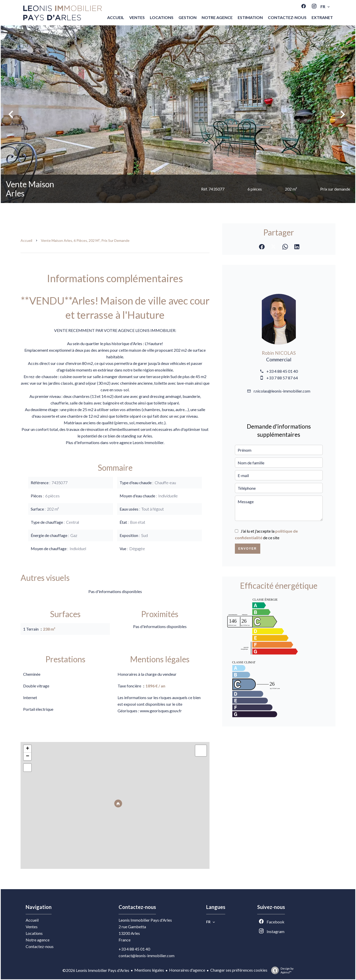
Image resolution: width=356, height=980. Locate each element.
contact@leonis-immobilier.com (147, 956)
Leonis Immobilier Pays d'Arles (145, 920)
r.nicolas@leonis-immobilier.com (282, 391)
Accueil (26, 240)
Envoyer (247, 549)
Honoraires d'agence (187, 970)
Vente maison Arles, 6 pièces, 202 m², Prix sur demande (85, 240)
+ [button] (28, 749)
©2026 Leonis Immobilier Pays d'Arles (96, 970)
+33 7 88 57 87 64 (282, 378)
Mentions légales (149, 970)
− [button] (28, 756)
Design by (281, 970)
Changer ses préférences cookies (239, 970)
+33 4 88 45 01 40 (282, 371)
